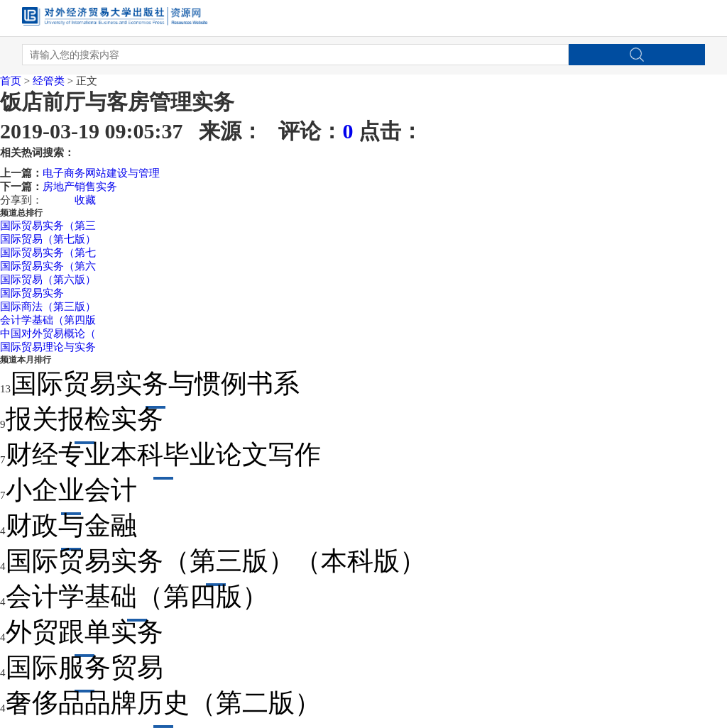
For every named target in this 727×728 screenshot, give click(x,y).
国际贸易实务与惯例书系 (155, 384)
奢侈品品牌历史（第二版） (163, 703)
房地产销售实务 (80, 187)
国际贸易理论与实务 (48, 347)
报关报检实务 (84, 419)
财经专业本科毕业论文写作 (163, 454)
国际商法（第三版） (48, 307)
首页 (11, 81)
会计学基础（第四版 (48, 320)
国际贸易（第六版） (48, 280)
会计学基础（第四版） (137, 596)
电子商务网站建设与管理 (101, 173)
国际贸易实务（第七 (48, 253)
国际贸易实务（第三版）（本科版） (216, 561)
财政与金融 (71, 525)
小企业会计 (71, 490)
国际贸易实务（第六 (48, 266)
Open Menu (687, 19)
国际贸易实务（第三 (48, 226)
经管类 (49, 81)
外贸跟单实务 (84, 632)
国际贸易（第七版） (48, 239)
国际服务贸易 (84, 667)
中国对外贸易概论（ (48, 333)
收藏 (85, 200)
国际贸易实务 (32, 293)
